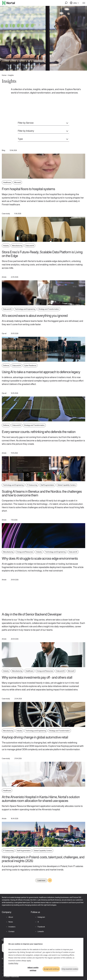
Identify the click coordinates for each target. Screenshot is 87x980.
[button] (66, 3)
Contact (11, 931)
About (11, 917)
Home (4, 75)
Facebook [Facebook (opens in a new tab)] (41, 927)
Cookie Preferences (12, 977)
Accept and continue (51, 969)
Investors (12, 927)
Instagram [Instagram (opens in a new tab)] (41, 917)
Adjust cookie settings (33, 969)
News (10, 922)
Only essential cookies (70, 969)
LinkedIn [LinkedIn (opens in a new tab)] (41, 931)
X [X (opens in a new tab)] (38, 922)
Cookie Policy (13, 963)
